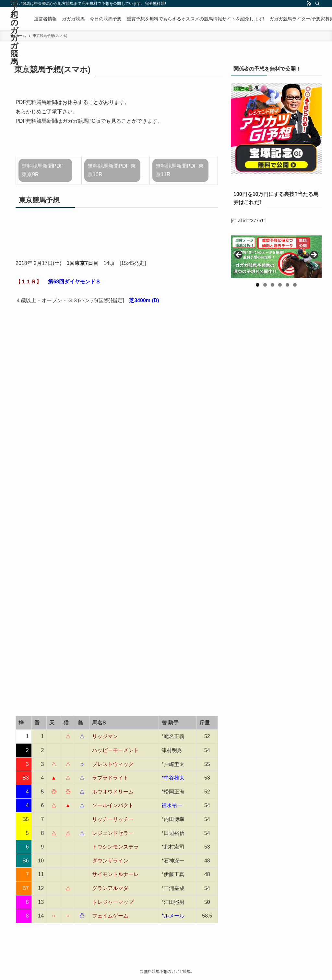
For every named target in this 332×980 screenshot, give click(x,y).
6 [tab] (295, 285)
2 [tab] (265, 285)
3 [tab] (273, 285)
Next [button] (314, 255)
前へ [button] (239, 255)
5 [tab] (287, 285)
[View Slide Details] (276, 257)
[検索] (317, 4)
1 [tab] (258, 285)
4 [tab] (280, 285)
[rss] (309, 4)
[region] (276, 257)
